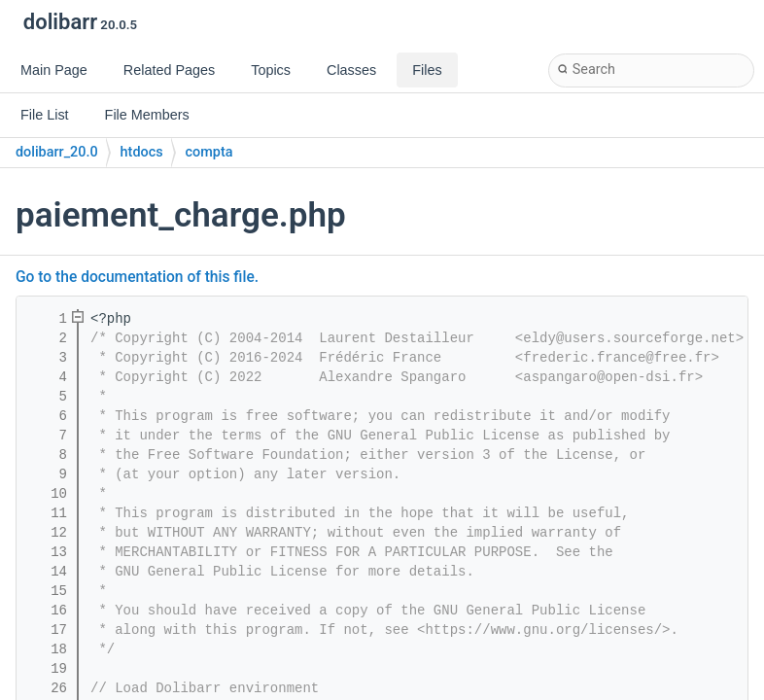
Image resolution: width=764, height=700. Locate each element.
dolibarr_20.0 (57, 152)
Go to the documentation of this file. (137, 277)
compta (209, 152)
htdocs (142, 152)
